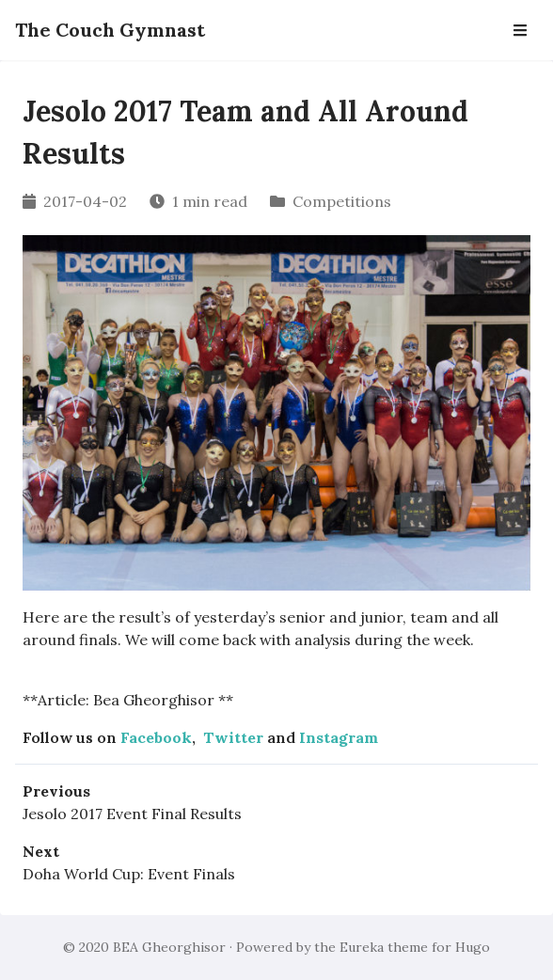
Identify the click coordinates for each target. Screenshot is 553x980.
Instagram (339, 737)
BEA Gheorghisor (169, 947)
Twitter (233, 737)
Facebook (156, 737)
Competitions (342, 201)
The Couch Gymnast (110, 30)
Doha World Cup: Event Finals (129, 874)
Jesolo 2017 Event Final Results (132, 814)
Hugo (473, 947)
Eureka (362, 947)
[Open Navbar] (520, 30)
